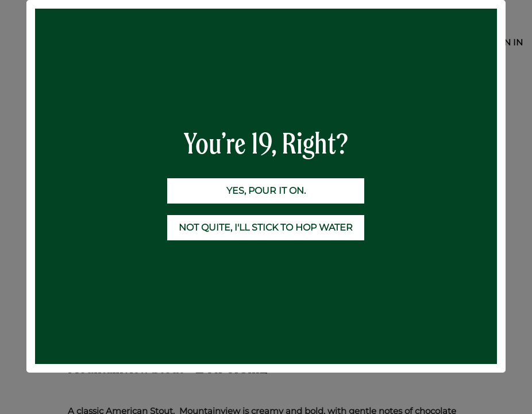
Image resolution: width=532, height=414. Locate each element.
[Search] (452, 66)
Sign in (506, 42)
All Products (94, 88)
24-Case (149, 88)
